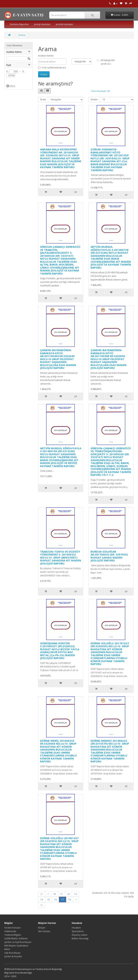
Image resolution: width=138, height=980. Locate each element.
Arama (22, 35)
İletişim (42, 928)
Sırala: (43, 99)
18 (70, 900)
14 (42, 900)
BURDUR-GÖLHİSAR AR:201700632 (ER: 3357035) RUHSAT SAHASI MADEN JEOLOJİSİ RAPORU (109, 556)
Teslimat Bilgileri (13, 935)
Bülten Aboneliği (80, 938)
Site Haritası (44, 931)
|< (42, 894)
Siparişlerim (78, 931)
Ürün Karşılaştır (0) (100, 91)
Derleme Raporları (19, 24)
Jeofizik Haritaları (65, 24)
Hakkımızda (10, 931)
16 (56, 900)
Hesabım (76, 928)
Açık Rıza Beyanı (12, 953)
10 (54, 894)
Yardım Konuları (12, 928)
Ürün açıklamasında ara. (52, 68)
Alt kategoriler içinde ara (106, 62)
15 (49, 900)
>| (42, 905)
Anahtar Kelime (46, 56)
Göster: (94, 99)
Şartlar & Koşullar (13, 956)
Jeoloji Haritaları (42, 24)
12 (68, 894)
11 (61, 894)
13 (75, 894)
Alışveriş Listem (80, 935)
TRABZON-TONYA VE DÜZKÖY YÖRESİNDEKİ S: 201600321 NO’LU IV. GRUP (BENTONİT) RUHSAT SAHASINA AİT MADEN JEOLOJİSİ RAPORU (61, 557)
